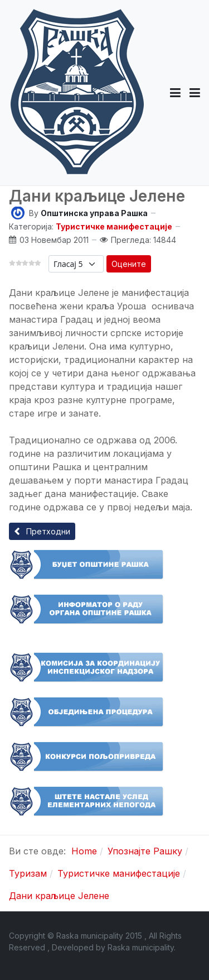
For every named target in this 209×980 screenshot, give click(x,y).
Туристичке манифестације (114, 226)
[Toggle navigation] (195, 93)
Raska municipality (141, 947)
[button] (175, 93)
